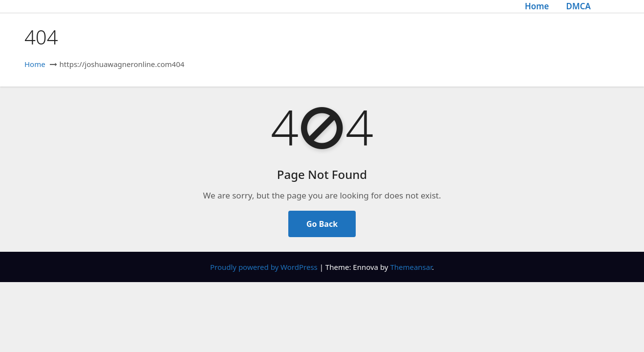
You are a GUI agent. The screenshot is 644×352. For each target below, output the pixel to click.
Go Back (322, 224)
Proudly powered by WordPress (265, 267)
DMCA (578, 6)
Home (537, 6)
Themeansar (411, 267)
